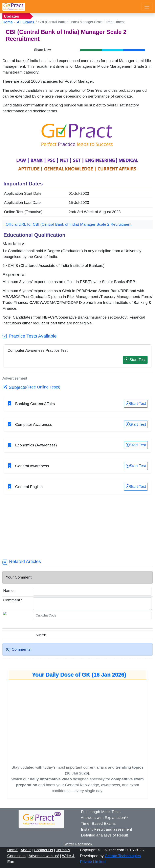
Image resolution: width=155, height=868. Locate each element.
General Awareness (32, 466)
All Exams (26, 22)
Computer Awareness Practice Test (38, 350)
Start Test (135, 360)
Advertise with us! (44, 856)
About (26, 850)
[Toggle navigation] (147, 7)
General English (29, 487)
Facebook (84, 844)
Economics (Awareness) (36, 445)
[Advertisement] (77, 530)
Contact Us (43, 850)
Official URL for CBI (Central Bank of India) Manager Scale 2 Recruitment (69, 224)
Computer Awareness (34, 425)
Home (8, 22)
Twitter (69, 844)
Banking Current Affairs (35, 404)
